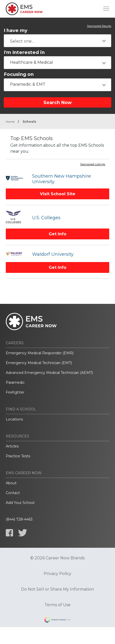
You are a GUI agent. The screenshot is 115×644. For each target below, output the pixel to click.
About (11, 483)
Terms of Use (57, 605)
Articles (12, 446)
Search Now (57, 102)
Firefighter (15, 392)
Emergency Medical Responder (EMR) (40, 353)
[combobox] (57, 41)
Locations (14, 419)
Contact (13, 493)
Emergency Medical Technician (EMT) (39, 363)
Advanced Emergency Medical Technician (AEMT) (49, 373)
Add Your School (20, 503)
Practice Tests (18, 456)
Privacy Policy (57, 574)
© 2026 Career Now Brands (57, 558)
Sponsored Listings (93, 165)
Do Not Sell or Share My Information (57, 589)
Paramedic (15, 382)
